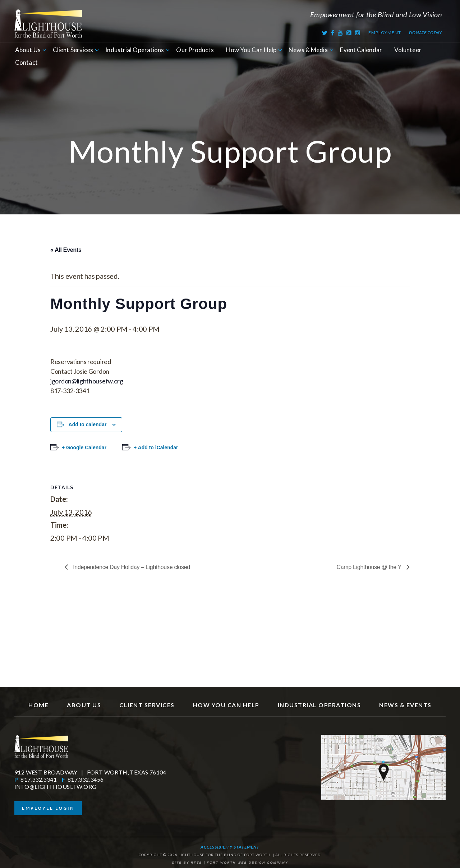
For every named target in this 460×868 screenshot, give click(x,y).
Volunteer (408, 50)
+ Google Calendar (84, 447)
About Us (28, 50)
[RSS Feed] (349, 33)
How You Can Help (251, 50)
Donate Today (425, 33)
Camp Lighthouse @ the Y (370, 567)
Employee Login (48, 808)
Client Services (73, 50)
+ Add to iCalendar (156, 447)
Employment (385, 33)
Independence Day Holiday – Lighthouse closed (131, 567)
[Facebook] (333, 33)
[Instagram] (358, 33)
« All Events (66, 250)
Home (38, 705)
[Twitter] (325, 33)
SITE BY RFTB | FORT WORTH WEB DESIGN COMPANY (230, 863)
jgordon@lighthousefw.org (87, 381)
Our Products (195, 50)
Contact (26, 62)
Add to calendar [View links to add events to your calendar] (88, 424)
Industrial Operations (135, 50)
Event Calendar (361, 50)
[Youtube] (341, 33)
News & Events (405, 705)
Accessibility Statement (230, 847)
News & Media (308, 50)
